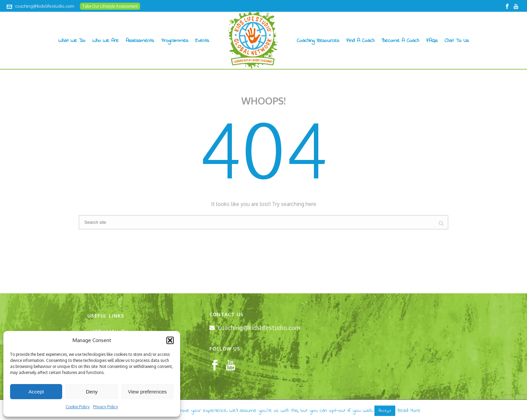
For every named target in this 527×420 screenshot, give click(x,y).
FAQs (432, 41)
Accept (36, 392)
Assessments (140, 41)
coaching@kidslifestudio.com (45, 6)
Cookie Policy (78, 407)
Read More (409, 411)
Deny (92, 392)
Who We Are (106, 41)
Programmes (175, 41)
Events (202, 41)
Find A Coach (360, 41)
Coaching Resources (318, 41)
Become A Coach (400, 41)
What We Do (72, 41)
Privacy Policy (106, 407)
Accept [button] (385, 411)
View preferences (148, 392)
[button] (170, 340)
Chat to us (457, 41)
